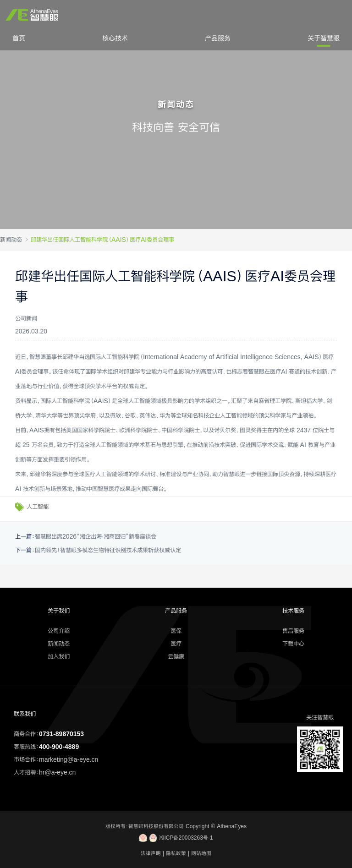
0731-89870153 (61, 734)
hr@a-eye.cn (57, 772)
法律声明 (151, 853)
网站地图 (201, 853)
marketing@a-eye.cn (69, 759)
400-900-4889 (59, 747)
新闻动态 (11, 240)
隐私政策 (176, 853)
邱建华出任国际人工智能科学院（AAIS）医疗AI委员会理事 (102, 240)
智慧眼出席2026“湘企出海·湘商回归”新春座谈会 (96, 536)
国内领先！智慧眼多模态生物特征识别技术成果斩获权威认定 (108, 550)
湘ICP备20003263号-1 (176, 838)
